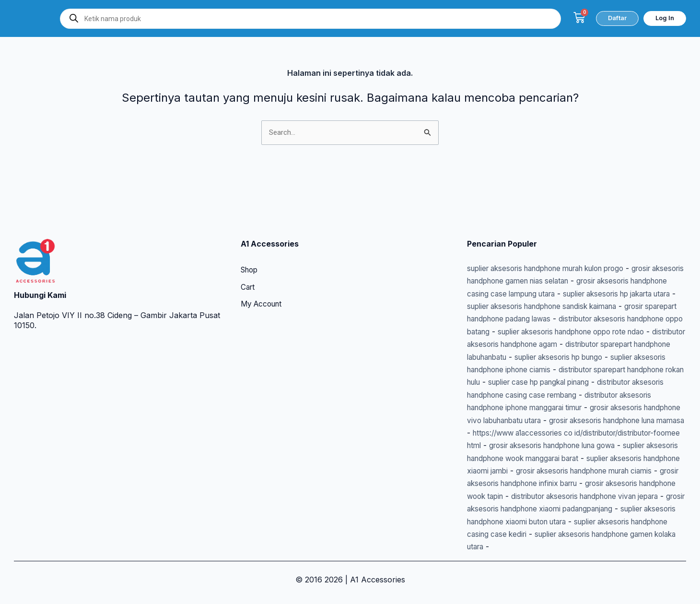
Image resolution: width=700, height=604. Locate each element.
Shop (251, 233)
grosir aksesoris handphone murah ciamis (570, 471)
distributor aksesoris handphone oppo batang (550, 294)
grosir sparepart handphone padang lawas (583, 281)
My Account (263, 267)
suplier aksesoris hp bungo (615, 332)
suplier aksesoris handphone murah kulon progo (556, 230)
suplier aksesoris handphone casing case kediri (580, 534)
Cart (248, 250)
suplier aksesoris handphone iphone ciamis (545, 344)
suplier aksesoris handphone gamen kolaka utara (557, 546)
